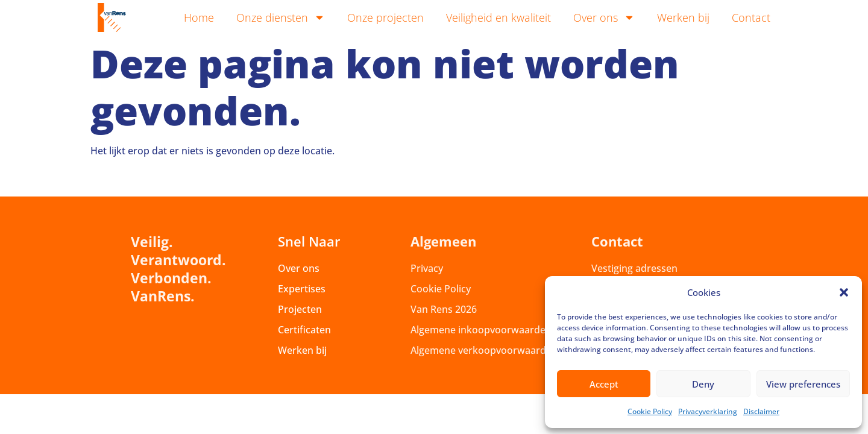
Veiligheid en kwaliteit (498, 17)
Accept (604, 384)
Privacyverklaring (708, 411)
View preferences (803, 384)
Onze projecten (385, 17)
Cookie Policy (650, 411)
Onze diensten (281, 17)
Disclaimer (761, 411)
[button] (844, 292)
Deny (703, 384)
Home (199, 17)
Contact (751, 17)
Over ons (604, 17)
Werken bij (683, 17)
